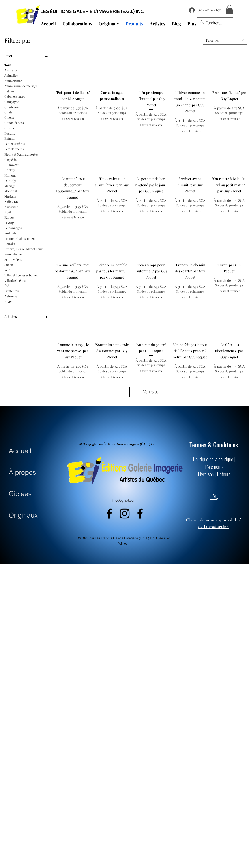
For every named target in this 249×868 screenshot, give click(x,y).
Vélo (7, 270)
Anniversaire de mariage (21, 86)
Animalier (11, 75)
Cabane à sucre (15, 96)
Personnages (13, 228)
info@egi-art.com (124, 500)
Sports (9, 264)
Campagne (12, 102)
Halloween (12, 165)
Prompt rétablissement (20, 238)
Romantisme (13, 254)
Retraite (10, 243)
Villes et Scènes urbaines (21, 275)
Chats (8, 112)
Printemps (11, 291)
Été (7, 286)
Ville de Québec (15, 280)
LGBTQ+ (10, 180)
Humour (10, 175)
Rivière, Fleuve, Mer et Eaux (23, 249)
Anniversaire (13, 81)
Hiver (8, 301)
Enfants (10, 138)
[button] (229, 10)
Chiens (9, 117)
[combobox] (225, 40)
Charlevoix (12, 107)
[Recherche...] (215, 23)
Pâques (9, 217)
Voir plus (151, 392)
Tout (8, 65)
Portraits (10, 233)
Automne (11, 296)
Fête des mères (15, 144)
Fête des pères (14, 149)
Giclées (20, 494)
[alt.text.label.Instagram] (125, 514)
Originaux (23, 515)
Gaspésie (10, 159)
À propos (22, 472)
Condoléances (14, 123)
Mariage (10, 186)
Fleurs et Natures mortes (21, 154)
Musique (10, 196)
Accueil (20, 451)
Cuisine (10, 128)
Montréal (11, 191)
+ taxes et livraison (73, 119)
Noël (8, 212)
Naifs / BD (11, 201)
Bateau (9, 91)
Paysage (10, 222)
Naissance (11, 207)
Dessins (10, 133)
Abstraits (11, 70)
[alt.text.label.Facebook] (109, 514)
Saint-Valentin (14, 259)
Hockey (10, 170)
